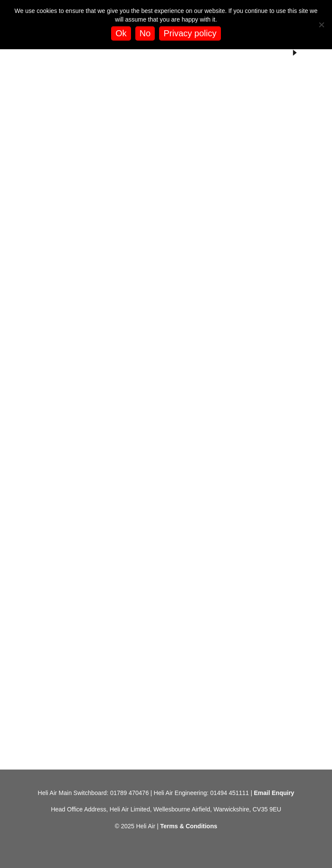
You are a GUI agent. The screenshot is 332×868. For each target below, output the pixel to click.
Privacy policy (190, 33)
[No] (321, 25)
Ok (121, 33)
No (145, 33)
